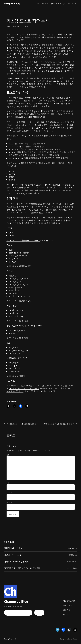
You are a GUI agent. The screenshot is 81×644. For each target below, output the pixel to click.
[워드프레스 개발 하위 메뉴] (76, 601)
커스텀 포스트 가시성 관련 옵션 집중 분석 (23, 424)
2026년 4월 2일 (72, 548)
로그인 (74, 4)
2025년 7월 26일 (72, 568)
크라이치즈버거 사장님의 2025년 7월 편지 (22, 568)
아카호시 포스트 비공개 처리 (16, 562)
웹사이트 (9, 503)
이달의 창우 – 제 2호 (13, 548)
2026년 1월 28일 (72, 561)
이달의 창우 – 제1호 (13, 555)
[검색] (39, 613)
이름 (8, 483)
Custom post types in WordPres (24, 388)
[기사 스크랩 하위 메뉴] (60, 4)
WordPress (74, 639)
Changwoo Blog (12, 4)
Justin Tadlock (52, 385)
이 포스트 (11, 266)
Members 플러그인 (15, 391)
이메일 (9, 493)
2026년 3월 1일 (72, 555)
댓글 (8, 455)
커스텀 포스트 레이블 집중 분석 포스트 (23, 240)
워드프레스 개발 (23, 26)
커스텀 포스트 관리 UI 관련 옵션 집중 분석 (58, 424)
